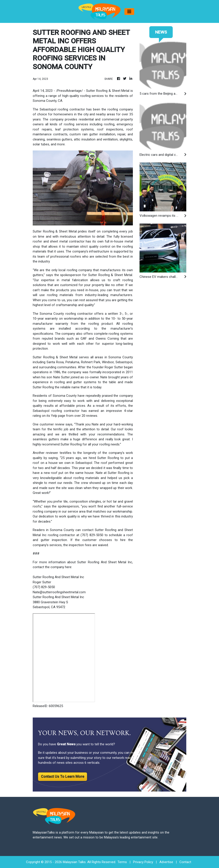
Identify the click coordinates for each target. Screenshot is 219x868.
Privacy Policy (143, 862)
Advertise (166, 862)
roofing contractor (71, 109)
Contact (185, 862)
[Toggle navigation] (129, 12)
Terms (122, 862)
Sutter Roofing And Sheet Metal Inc (58, 597)
